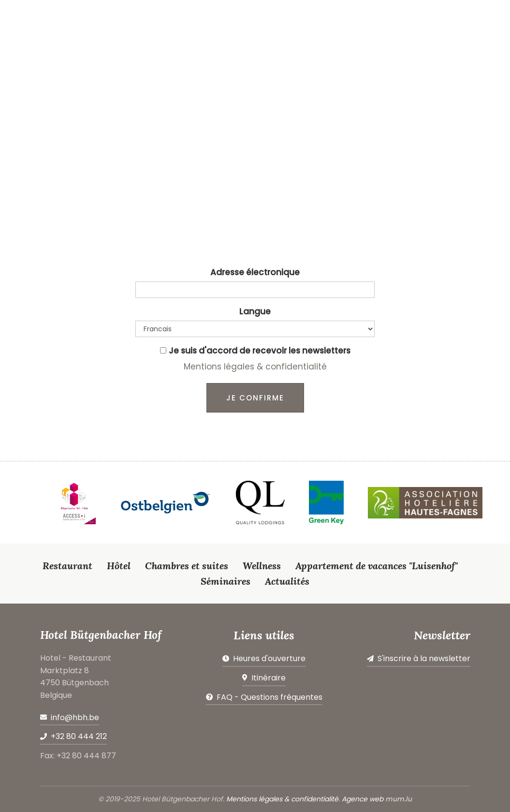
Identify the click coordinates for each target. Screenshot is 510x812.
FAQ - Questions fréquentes (270, 697)
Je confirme (255, 398)
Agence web (363, 799)
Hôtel (119, 566)
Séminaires (226, 581)
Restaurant (67, 566)
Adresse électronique (255, 272)
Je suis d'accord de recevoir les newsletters (260, 351)
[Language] (255, 329)
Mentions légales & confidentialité (255, 367)
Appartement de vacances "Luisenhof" (377, 566)
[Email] (255, 290)
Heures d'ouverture (269, 658)
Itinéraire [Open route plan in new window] (269, 678)
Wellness (262, 566)
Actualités (287, 581)
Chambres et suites (187, 566)
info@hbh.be (75, 717)
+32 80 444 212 (79, 736)
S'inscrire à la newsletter (424, 658)
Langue (255, 311)
